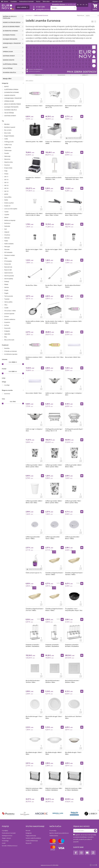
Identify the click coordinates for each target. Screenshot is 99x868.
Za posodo (7, 328)
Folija (6, 171)
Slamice (7, 287)
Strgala (6, 293)
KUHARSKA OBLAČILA (9, 72)
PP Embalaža (8, 261)
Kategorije (29, 833)
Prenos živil (8, 264)
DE (86, 5)
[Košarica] (95, 7)
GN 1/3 (6, 182)
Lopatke (7, 214)
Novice (38, 1)
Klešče (6, 200)
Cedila (6, 139)
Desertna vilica (9, 162)
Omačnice (7, 235)
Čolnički (7, 153)
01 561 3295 (40, 7)
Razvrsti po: (81, 15)
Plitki (6, 258)
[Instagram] (81, 853)
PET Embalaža (8, 252)
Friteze (6, 174)
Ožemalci (7, 238)
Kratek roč (7, 206)
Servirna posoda (9, 276)
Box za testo (8, 130)
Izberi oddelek (22, 7)
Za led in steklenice (10, 319)
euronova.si (29, 15)
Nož (6, 229)
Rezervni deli (8, 270)
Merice (6, 217)
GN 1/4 (6, 185)
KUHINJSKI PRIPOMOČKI (10, 39)
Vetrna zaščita (8, 302)
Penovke (7, 249)
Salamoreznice (9, 273)
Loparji (6, 212)
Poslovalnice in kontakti (26, 1)
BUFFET (5, 47)
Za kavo (7, 316)
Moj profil (29, 843)
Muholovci (7, 223)
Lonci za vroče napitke (11, 209)
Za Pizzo (7, 325)
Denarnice (7, 159)
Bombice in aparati (10, 127)
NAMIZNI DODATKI (9, 60)
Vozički (6, 308)
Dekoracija (7, 156)
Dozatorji (7, 165)
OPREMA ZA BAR (8, 52)
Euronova (7, 394)
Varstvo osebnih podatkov (33, 838)
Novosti (28, 831)
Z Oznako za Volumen (11, 351)
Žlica (6, 337)
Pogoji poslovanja (31, 836)
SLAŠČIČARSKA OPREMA (10, 64)
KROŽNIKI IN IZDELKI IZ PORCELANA (10, 17)
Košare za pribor (9, 203)
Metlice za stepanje (10, 220)
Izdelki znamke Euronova (41, 15)
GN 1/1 (6, 177)
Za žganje (7, 331)
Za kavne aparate (9, 314)
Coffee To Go (8, 145)
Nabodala (7, 226)
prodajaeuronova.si (44, 9)
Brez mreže (8, 133)
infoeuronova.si (12, 846)
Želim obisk (46, 1)
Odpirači (7, 232)
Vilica (6, 305)
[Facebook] (76, 853)
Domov (6, 1)
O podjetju (14, 1)
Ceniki (4, 843)
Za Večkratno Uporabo (11, 354)
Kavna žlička (8, 197)
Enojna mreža (8, 168)
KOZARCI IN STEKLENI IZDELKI (12, 22)
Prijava (95, 1)
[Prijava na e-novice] (95, 831)
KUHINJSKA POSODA (9, 35)
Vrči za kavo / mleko (10, 311)
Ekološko (7, 348)
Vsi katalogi (5, 841)
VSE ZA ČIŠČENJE (8, 68)
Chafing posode (9, 142)
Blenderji (7, 124)
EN (84, 5)
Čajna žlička (8, 147)
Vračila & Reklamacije (32, 841)
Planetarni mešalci (10, 255)
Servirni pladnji (9, 279)
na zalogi (7, 385)
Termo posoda (9, 296)
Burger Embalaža (9, 136)
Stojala (6, 290)
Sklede (6, 284)
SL (78, 5)
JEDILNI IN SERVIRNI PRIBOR (11, 27)
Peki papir (7, 247)
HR (81, 5)
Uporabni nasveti (57, 1)
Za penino (7, 322)
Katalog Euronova (7, 836)
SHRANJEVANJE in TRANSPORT (12, 43)
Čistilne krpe (8, 150)
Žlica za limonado (9, 340)
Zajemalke (7, 334)
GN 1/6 (6, 188)
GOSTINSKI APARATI (9, 56)
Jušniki (6, 194)
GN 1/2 (6, 180)
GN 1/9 (6, 191)
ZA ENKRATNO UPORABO (10, 31)
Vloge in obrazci (6, 838)
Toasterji (7, 299)
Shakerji (7, 282)
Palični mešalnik (9, 244)
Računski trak (8, 267)
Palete (6, 241)
